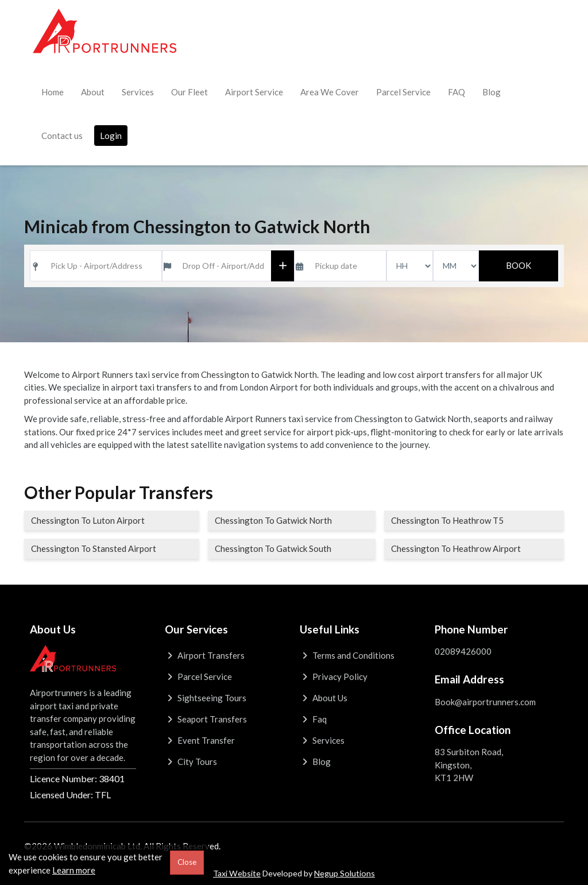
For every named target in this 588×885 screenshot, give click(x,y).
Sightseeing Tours (206, 698)
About (93, 92)
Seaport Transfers (206, 719)
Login (111, 136)
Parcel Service (403, 92)
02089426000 (463, 651)
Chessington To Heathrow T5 (447, 520)
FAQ (457, 92)
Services (138, 92)
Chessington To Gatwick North (273, 520)
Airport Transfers (205, 655)
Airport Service (254, 92)
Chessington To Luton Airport (88, 520)
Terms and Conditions (347, 655)
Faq (313, 719)
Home (53, 92)
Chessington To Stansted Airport (94, 548)
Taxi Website (237, 873)
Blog (492, 92)
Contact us (62, 136)
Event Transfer (200, 740)
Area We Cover (330, 92)
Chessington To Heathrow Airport (456, 548)
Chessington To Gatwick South (273, 548)
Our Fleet (189, 92)
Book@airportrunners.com (485, 702)
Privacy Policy (334, 677)
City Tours (191, 762)
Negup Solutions (345, 873)
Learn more (74, 870)
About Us (324, 698)
